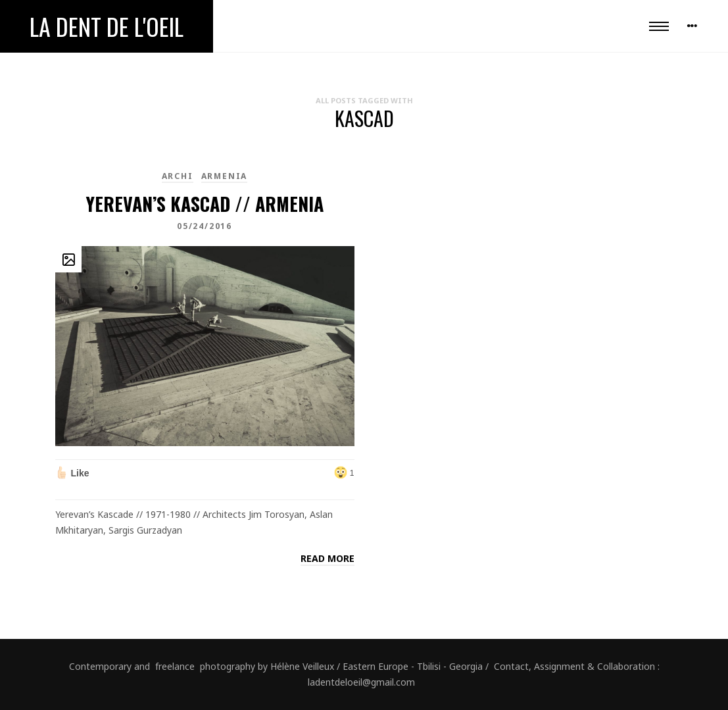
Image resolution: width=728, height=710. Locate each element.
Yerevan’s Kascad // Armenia (205, 204)
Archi (178, 176)
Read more (328, 558)
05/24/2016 (205, 226)
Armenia (225, 176)
